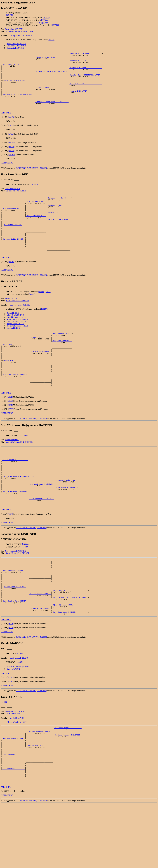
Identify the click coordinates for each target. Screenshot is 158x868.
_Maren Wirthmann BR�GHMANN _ (15, 532)
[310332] (4, 755)
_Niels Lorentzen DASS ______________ (52, 58)
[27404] (25, 468)
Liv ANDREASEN (13, 767)
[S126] (10, 557)
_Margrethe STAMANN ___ (62, 364)
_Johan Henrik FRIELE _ (62, 356)
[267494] (38, 23)
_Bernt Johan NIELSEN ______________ (18, 67)
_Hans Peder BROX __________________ (86, 90)
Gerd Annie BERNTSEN (16, 46)
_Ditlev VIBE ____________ (59, 226)
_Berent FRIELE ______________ (15, 369)
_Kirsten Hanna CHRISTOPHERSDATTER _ (86, 80)
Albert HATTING (12, 473)
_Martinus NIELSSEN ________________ (86, 71)
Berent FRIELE (11, 320)
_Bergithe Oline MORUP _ (40, 377)
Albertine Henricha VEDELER (18, 322)
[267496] (56, 25)
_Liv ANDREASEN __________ (13, 831)
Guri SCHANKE (10, 813)
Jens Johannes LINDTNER (15, 593)
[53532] (32, 316)
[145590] (25, 589)
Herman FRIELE (13, 350)
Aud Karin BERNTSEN (16, 48)
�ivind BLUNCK (17, 771)
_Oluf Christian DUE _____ (13, 222)
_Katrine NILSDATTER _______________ (86, 62)
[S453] (11, 136)
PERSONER (6, 124)
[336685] (19, 715)
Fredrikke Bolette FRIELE (17, 339)
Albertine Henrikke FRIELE (17, 341)
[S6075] (12, 158)
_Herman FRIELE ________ (40, 360)
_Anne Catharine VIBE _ (36, 230)
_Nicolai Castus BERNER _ (40, 643)
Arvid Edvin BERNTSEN (17, 44)
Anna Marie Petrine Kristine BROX (19, 31)
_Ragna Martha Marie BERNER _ (15, 652)
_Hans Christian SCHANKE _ (13, 794)
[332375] (45, 331)
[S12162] (12, 166)
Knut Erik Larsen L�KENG (18, 720)
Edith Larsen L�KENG (19, 711)
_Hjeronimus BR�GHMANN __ (66, 519)
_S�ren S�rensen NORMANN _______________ (71, 656)
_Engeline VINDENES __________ (39, 803)
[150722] (20, 707)
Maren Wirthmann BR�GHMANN (19, 475)
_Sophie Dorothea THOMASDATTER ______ (52, 112)
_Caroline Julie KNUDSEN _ (13, 258)
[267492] (46, 18)
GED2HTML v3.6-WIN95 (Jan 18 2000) (31, 179)
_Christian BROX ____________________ (52, 95)
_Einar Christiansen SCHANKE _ (39, 786)
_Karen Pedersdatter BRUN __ (41, 540)
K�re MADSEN (13, 722)
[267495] (46, 23)
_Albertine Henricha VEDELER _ (15, 405)
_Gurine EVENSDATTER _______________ (86, 99)
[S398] (11, 677)
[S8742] (12, 128)
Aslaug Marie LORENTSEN (21, 36)
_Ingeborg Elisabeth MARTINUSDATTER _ (52, 75)
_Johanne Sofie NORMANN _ (40, 661)
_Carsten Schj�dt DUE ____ (59, 209)
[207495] (34, 196)
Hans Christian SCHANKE (15, 764)
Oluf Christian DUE (13, 200)
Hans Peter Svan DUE (13, 241)
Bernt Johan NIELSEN (14, 29)
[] (4, 128)
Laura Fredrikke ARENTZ (20, 327)
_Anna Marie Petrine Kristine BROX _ (18, 103)
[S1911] (11, 283)
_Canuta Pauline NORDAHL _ (59, 235)
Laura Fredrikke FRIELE (16, 343)
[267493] (45, 20)
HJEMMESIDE (7, 174)
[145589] (26, 587)
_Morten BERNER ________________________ (70, 639)
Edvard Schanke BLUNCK (17, 775)
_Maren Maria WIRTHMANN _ (66, 527)
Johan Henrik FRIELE (15, 337)
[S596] (10, 434)
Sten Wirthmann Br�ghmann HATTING (19, 514)
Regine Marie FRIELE (15, 345)
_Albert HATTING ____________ (15, 495)
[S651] (10, 430)
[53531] (48, 313)
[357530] (52, 40)
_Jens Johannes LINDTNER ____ (15, 616)
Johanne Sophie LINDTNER (15, 635)
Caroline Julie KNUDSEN (16, 202)
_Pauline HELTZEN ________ (59, 218)
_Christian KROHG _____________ (68, 781)
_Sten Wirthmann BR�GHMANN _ (42, 523)
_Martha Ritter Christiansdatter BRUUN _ (70, 648)
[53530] (41, 313)
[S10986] (12, 154)
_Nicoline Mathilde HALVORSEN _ (68, 790)
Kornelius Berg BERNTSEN (15, 86)
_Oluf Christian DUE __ (36, 213)
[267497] (9, 15)
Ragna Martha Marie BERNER (18, 596)
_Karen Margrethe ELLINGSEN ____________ (70, 665)
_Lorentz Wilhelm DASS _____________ (86, 54)
